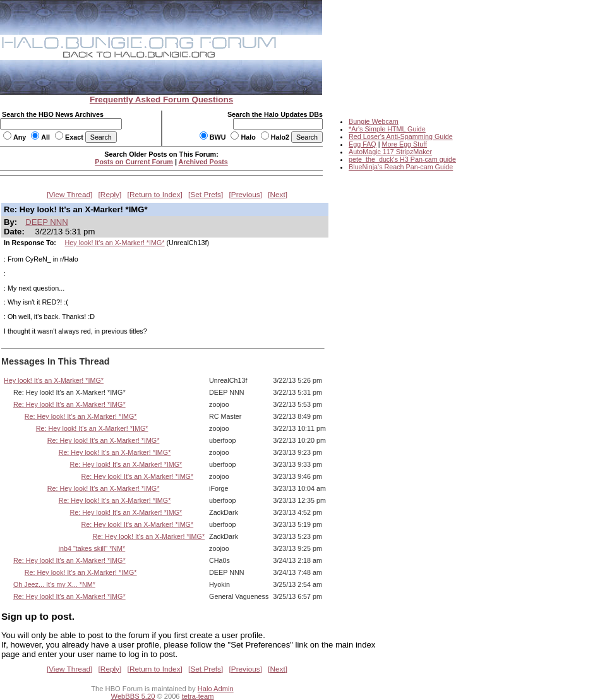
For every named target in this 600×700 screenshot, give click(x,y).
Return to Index (155, 195)
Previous (246, 195)
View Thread (69, 195)
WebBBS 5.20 (133, 696)
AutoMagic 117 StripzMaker (390, 152)
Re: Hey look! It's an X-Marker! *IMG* (69, 404)
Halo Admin (216, 689)
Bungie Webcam (374, 121)
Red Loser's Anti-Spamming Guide (401, 136)
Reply (110, 195)
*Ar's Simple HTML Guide (387, 129)
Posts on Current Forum (134, 162)
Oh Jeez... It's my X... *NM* (54, 584)
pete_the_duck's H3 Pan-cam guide (402, 159)
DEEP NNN (47, 222)
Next (278, 195)
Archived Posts (203, 162)
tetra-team (198, 696)
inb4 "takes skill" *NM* (92, 548)
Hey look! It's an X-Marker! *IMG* (115, 243)
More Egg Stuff (404, 144)
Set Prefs (206, 195)
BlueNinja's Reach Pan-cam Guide (401, 167)
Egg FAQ (363, 144)
